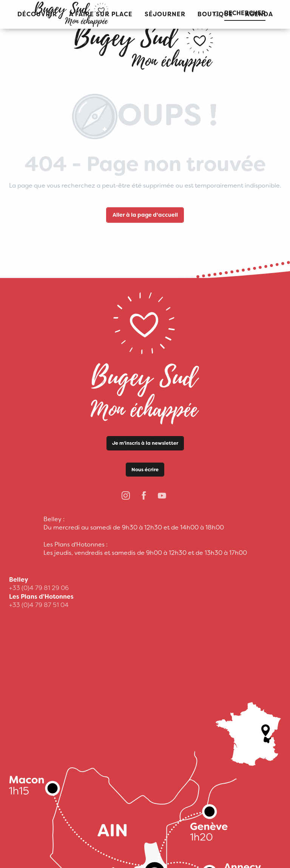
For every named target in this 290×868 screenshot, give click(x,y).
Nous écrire (145, 470)
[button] (165, 15)
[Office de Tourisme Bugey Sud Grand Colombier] (145, 45)
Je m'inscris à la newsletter (145, 443)
